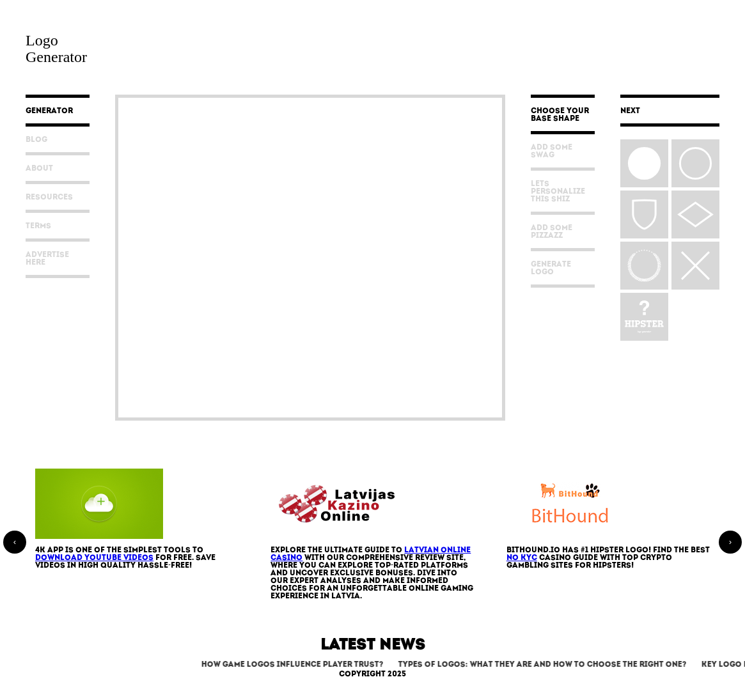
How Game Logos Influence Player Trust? (296, 665)
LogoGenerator (56, 49)
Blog (36, 140)
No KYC (522, 558)
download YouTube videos (94, 558)
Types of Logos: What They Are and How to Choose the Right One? (546, 665)
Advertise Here (47, 259)
